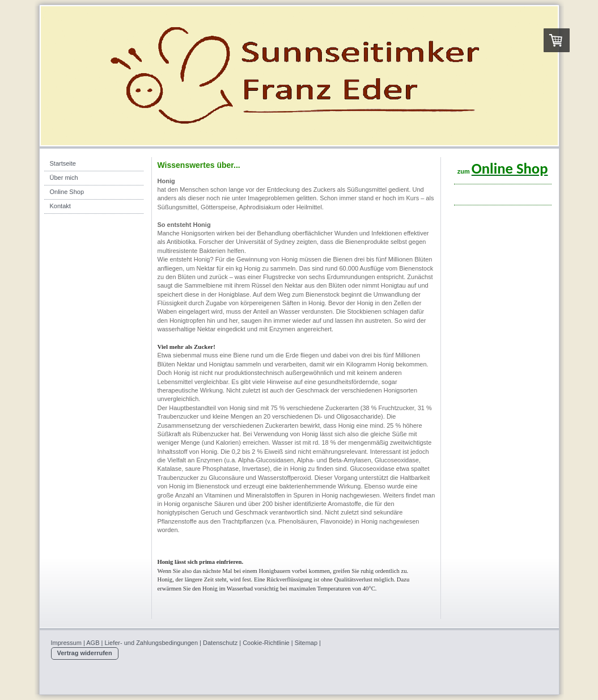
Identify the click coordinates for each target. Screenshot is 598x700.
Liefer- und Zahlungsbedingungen (152, 643)
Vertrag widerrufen (85, 653)
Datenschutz (220, 643)
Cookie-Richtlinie (266, 643)
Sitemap (306, 643)
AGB (93, 643)
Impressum (66, 643)
